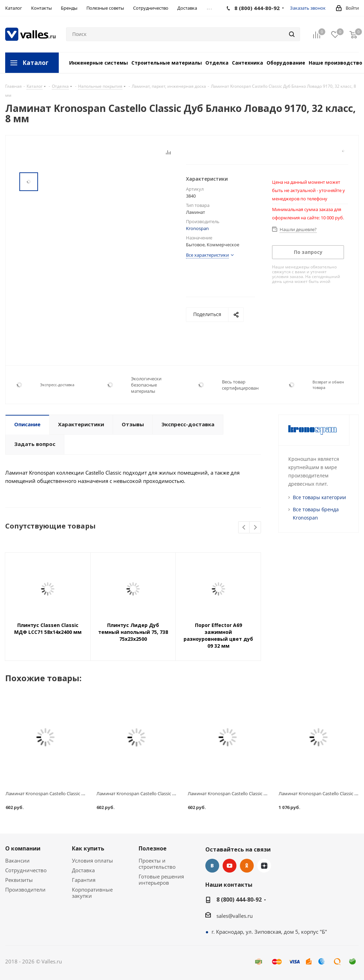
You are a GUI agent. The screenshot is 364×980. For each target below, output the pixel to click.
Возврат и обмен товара (328, 385)
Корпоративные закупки (92, 893)
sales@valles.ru (235, 916)
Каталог (35, 63)
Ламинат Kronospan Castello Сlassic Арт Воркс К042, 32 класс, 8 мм (76, 793)
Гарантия (84, 880)
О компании (23, 848)
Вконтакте (212, 866)
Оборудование (286, 63)
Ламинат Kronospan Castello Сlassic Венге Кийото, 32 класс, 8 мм (256, 793)
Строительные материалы (167, 63)
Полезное (153, 848)
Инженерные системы (99, 63)
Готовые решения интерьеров (161, 879)
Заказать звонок (308, 8)
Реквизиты (19, 880)
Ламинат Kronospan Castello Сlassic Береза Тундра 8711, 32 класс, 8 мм (171, 793)
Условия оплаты (92, 860)
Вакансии (17, 860)
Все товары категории (319, 497)
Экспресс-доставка (57, 385)
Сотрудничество (26, 870)
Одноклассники (247, 866)
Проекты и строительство (157, 864)
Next (255, 528)
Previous (244, 528)
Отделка (217, 63)
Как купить (88, 848)
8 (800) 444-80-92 (239, 900)
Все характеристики (207, 255)
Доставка (83, 870)
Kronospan (197, 228)
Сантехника (248, 63)
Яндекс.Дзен (264, 866)
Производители (25, 889)
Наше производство (335, 63)
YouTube (230, 866)
